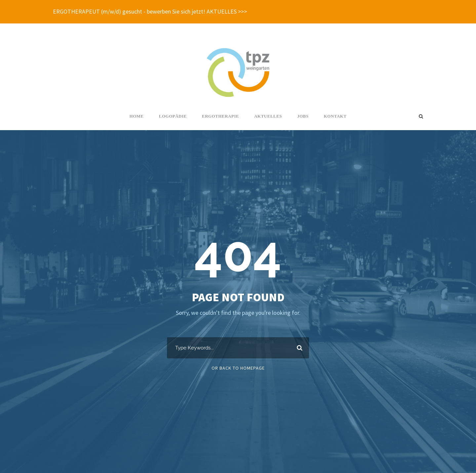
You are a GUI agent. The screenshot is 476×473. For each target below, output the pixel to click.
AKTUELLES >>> (227, 11)
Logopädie (173, 116)
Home (137, 116)
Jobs (303, 116)
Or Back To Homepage (238, 368)
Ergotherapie (220, 116)
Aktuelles (268, 116)
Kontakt (335, 116)
